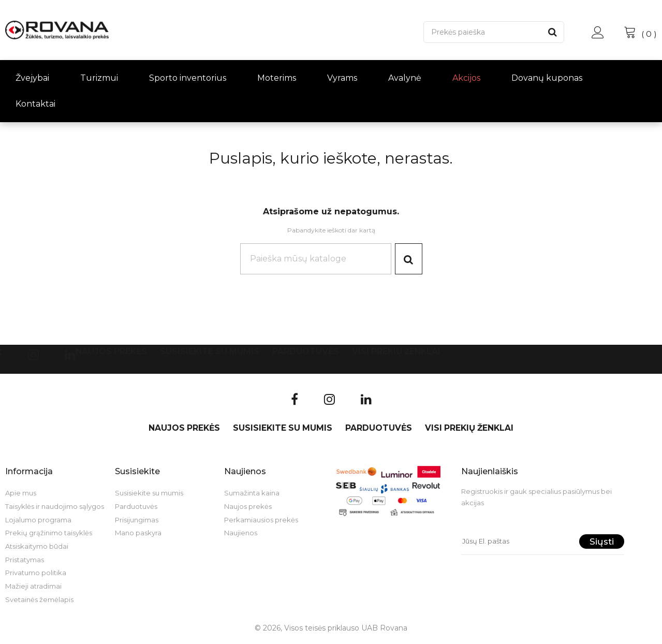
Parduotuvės (306, 353)
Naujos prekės (111, 353)
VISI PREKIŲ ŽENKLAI (396, 353)
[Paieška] (482, 32)
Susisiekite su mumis (210, 353)
